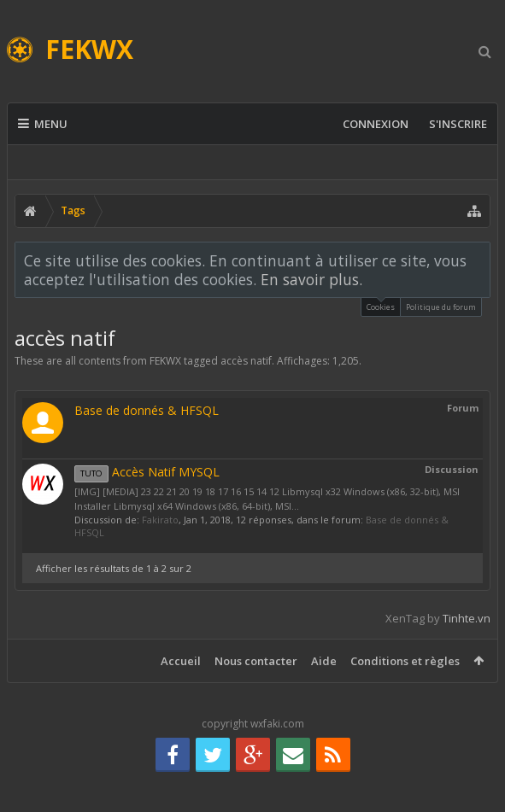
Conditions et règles (405, 661)
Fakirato (160, 520)
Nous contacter (256, 661)
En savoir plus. (311, 279)
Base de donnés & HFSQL (147, 410)
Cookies (381, 305)
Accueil (181, 661)
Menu (43, 124)
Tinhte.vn (467, 618)
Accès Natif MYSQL (147, 472)
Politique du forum (441, 307)
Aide (324, 661)
